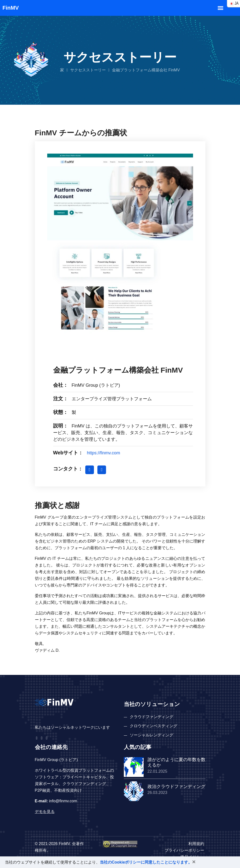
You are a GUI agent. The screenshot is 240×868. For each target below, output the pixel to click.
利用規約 (196, 844)
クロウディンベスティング (153, 726)
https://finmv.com (103, 453)
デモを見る (45, 812)
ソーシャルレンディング (152, 735)
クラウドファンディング (152, 717)
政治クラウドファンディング (176, 787)
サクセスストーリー (88, 70)
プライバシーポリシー (184, 850)
